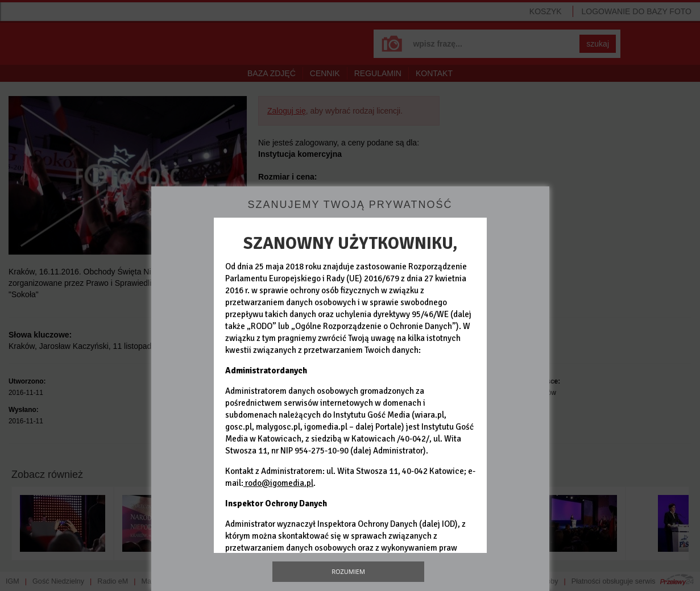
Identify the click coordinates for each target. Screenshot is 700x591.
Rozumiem (348, 571)
